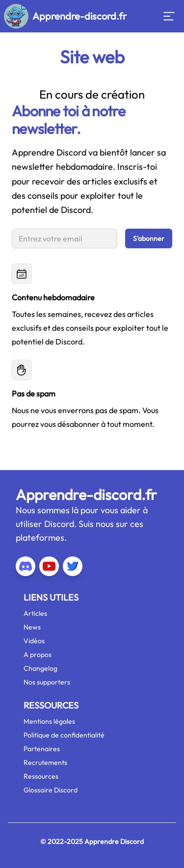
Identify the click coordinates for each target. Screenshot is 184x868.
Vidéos (34, 641)
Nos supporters (47, 682)
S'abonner (149, 238)
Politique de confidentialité (64, 735)
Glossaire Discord (51, 790)
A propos (38, 655)
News (32, 627)
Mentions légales (49, 721)
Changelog (40, 668)
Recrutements (45, 763)
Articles (35, 613)
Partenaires (42, 749)
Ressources (41, 776)
